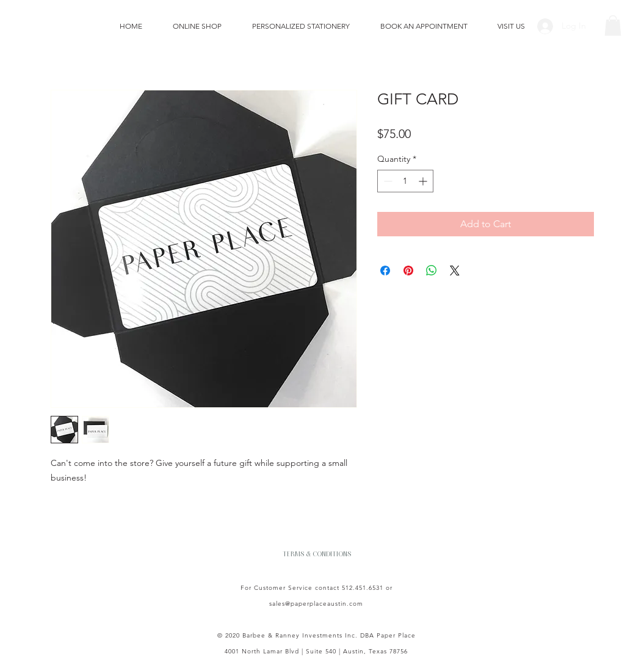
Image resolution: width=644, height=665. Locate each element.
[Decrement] (387, 181)
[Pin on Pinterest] (408, 271)
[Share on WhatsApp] (432, 271)
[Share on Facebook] (385, 271)
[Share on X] (455, 271)
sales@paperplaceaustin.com (316, 604)
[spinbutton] (405, 181)
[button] (613, 25)
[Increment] (424, 181)
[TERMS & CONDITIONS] (317, 554)
